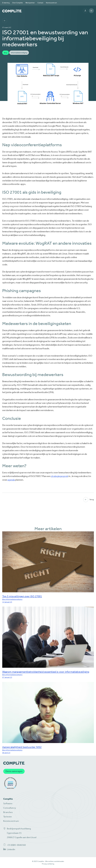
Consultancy (10, 808)
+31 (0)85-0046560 (14, 845)
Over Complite (17, 3)
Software (8, 804)
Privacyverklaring (48, 864)
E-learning (6, 3)
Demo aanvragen (14, 771)
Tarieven (7, 817)
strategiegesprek (59, 476)
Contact (40, 3)
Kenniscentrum (51, 3)
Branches (8, 812)
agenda (11, 480)
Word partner (30, 3)
